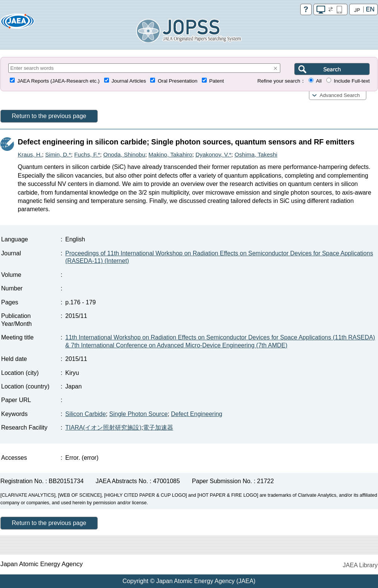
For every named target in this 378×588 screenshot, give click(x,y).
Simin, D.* (58, 154)
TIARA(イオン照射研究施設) (103, 428)
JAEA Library (360, 565)
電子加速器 (158, 428)
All (319, 81)
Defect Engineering (197, 414)
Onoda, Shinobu (124, 154)
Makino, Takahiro (171, 154)
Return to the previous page (49, 116)
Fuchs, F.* (87, 154)
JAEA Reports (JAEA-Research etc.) (58, 81)
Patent (217, 81)
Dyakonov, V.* (213, 154)
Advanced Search (340, 95)
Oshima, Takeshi (256, 154)
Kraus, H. (30, 154)
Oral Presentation (177, 81)
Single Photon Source (139, 414)
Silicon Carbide (86, 414)
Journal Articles (129, 81)
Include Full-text (352, 81)
